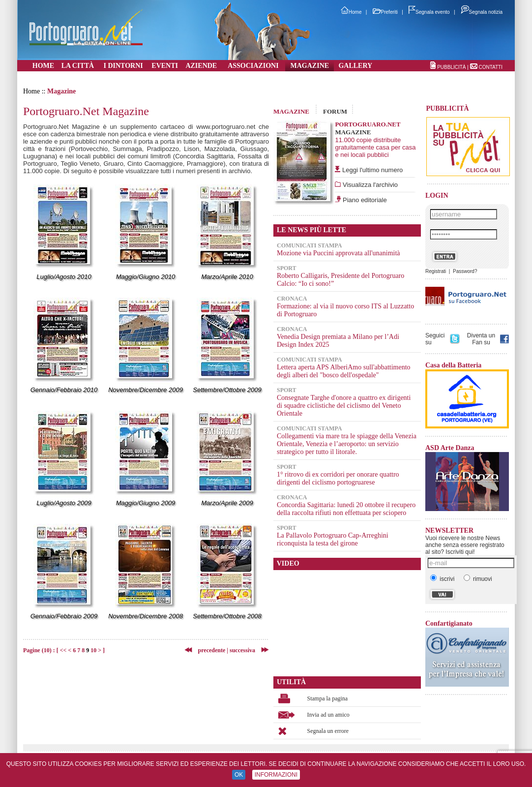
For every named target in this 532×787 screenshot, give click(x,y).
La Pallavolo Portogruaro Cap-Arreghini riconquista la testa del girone (333, 539)
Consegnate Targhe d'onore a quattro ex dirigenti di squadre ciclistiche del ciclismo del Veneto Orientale (344, 406)
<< (63, 650)
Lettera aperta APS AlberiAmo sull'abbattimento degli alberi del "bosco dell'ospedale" (344, 371)
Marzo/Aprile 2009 (227, 503)
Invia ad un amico (328, 715)
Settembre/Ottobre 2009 (227, 390)
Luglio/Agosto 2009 (64, 503)
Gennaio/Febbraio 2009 (64, 616)
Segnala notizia (482, 12)
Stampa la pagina (328, 698)
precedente (209, 650)
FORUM (335, 111)
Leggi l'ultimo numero (372, 170)
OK (239, 775)
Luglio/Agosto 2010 (64, 277)
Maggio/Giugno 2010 (146, 277)
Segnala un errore (328, 731)
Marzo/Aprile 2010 (227, 277)
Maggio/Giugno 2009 (146, 503)
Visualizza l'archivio (369, 185)
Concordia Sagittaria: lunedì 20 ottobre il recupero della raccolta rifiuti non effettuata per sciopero (346, 509)
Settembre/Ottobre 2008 (227, 616)
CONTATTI (490, 67)
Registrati (436, 271)
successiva (242, 650)
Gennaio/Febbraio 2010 (64, 390)
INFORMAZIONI (276, 775)
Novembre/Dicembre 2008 (146, 616)
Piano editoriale (364, 200)
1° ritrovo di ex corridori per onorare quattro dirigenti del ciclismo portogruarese (338, 478)
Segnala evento (429, 12)
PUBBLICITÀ (451, 67)
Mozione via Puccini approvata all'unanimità (339, 253)
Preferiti (385, 12)
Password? (465, 271)
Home (351, 12)
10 (93, 650)
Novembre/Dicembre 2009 (146, 390)
